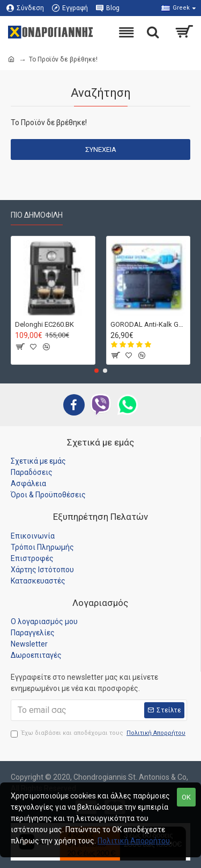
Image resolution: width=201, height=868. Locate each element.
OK (186, 797)
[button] (96, 371)
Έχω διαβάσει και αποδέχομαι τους (99, 733)
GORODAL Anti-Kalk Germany (148, 324)
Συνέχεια (101, 149)
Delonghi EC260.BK (44, 324)
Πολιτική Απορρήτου (134, 841)
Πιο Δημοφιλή (37, 215)
